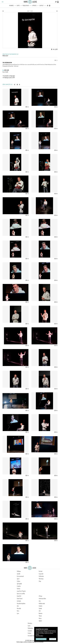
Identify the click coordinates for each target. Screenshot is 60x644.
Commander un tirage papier (10, 76)
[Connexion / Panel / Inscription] (58, 2)
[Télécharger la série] (17, 85)
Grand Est (19, 596)
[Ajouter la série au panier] (19, 85)
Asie (40, 601)
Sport (18, 579)
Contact (41, 6)
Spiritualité (19, 584)
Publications (26, 6)
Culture (19, 581)
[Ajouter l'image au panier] (53, 49)
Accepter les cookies (41, 639)
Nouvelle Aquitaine (21, 603)
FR (55, 60)
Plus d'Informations (39, 636)
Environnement (20, 576)
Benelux (41, 613)
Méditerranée (42, 603)
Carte (18, 6)
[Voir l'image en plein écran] (57, 49)
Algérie (40, 621)
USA (40, 611)
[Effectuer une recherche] (56, 2)
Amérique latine (42, 599)
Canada (40, 608)
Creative (19, 586)
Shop (40, 581)
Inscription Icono (31, 636)
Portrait (41, 571)
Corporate (41, 574)
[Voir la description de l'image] (55, 49)
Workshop (41, 579)
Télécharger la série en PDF (9, 78)
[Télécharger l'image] (52, 49)
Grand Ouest (20, 599)
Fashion (19, 589)
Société (19, 574)
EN (57, 60)
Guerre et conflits (21, 594)
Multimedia (41, 576)
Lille (18, 606)
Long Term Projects (21, 591)
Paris (18, 611)
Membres (11, 6)
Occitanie (19, 601)
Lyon (18, 613)
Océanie (40, 606)
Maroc (40, 618)
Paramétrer (53, 639)
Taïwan (40, 616)
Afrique (40, 596)
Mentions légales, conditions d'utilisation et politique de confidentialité (30, 642)
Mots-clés (7, 70)
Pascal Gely (5, 56)
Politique (19, 571)
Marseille (19, 608)
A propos (34, 6)
